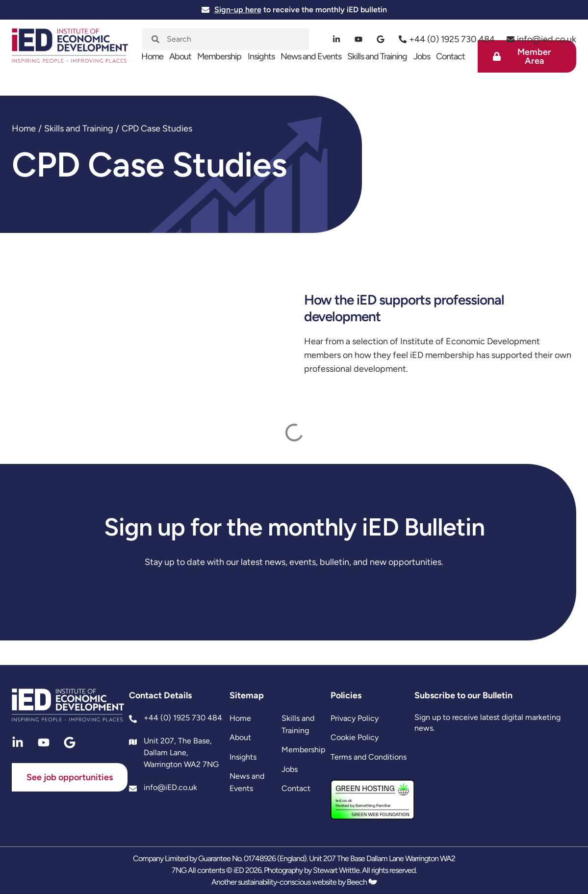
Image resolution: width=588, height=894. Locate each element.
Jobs (422, 56)
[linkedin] (337, 39)
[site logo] (70, 51)
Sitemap (247, 695)
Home (152, 56)
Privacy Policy (355, 718)
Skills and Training (377, 56)
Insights (261, 56)
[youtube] (359, 39)
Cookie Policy (355, 737)
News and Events (311, 56)
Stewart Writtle (336, 870)
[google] (381, 39)
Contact (450, 56)
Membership (219, 56)
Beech (362, 882)
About (180, 56)
